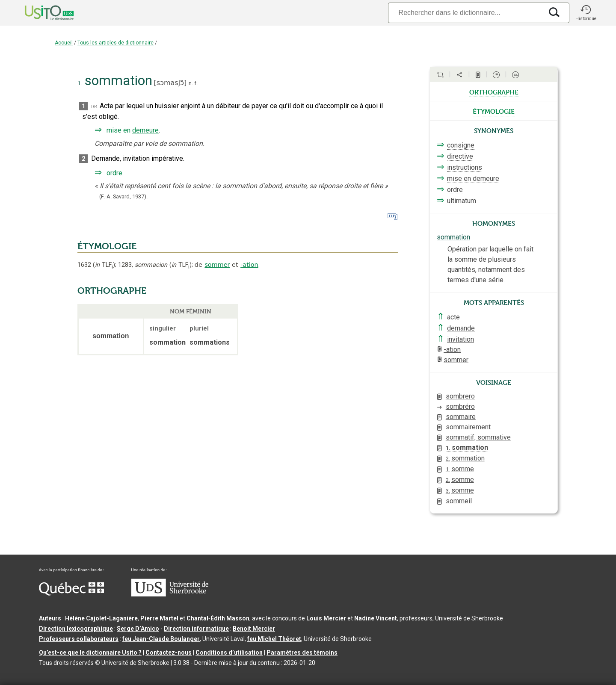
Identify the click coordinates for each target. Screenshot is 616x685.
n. (191, 83)
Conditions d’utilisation (229, 653)
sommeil (459, 501)
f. (196, 83)
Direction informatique (196, 629)
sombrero (460, 396)
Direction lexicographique (76, 629)
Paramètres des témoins (302, 653)
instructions (465, 167)
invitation (461, 339)
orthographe (494, 92)
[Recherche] (465, 13)
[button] (586, 13)
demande (461, 328)
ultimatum (462, 201)
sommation (453, 237)
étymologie (494, 111)
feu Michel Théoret (274, 639)
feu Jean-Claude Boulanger (161, 639)
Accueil (64, 43)
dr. (95, 106)
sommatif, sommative (478, 437)
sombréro (460, 406)
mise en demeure (473, 179)
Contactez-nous (169, 653)
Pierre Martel (159, 618)
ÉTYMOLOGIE (107, 246)
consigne (461, 145)
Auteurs (50, 618)
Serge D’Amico (138, 629)
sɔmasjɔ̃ (170, 83)
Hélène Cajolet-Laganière (101, 618)
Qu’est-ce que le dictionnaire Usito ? (90, 653)
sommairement (468, 427)
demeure (145, 130)
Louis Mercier (326, 618)
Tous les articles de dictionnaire (115, 43)
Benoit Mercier (254, 629)
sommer (217, 265)
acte (453, 317)
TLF (104, 265)
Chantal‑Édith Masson (218, 618)
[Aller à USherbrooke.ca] (170, 594)
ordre (114, 173)
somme (460, 469)
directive (460, 156)
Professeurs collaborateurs (79, 639)
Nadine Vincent (376, 618)
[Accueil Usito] (40, 13)
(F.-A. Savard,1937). (123, 196)
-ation (249, 265)
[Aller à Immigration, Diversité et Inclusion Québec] (71, 593)
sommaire (461, 417)
